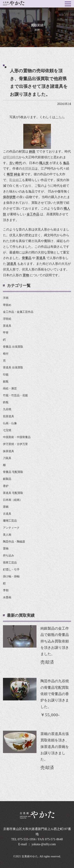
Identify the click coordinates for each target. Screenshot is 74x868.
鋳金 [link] (17, 174)
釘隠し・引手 (11, 570)
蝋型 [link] (10, 174)
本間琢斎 (28, 168)
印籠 (6, 375)
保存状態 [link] (9, 197)
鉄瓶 (6, 402)
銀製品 (7, 479)
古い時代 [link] (16, 163)
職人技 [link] (44, 163)
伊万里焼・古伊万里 (15, 444)
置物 (6, 549)
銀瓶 (6, 382)
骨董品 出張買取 (13, 347)
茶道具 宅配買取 (13, 493)
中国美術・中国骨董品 (17, 437)
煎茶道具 (8, 416)
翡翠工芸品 (10, 563)
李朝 (6, 590)
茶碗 (6, 507)
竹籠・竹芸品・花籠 (15, 395)
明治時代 (12, 157)
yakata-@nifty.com (44, 844)
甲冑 (6, 333)
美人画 (7, 535)
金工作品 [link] (33, 214)
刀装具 (7, 458)
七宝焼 (7, 430)
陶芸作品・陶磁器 (14, 542)
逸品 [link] (66, 163)
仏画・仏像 (10, 423)
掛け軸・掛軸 (11, 576)
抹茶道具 (8, 451)
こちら (60, 117)
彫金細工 (16, 180)
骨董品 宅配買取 (13, 472)
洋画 (6, 298)
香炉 (6, 486)
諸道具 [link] (12, 264)
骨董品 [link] (27, 258)
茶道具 (7, 326)
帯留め (7, 305)
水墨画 (7, 597)
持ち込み (8, 555)
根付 (6, 354)
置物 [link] (26, 275)
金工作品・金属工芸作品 (18, 312)
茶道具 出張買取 (13, 368)
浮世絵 (7, 319)
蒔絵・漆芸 (10, 388)
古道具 (7, 514)
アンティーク (11, 528)
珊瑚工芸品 (10, 521)
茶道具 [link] (41, 258)
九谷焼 (7, 409)
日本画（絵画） (13, 500)
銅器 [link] (32, 151)
